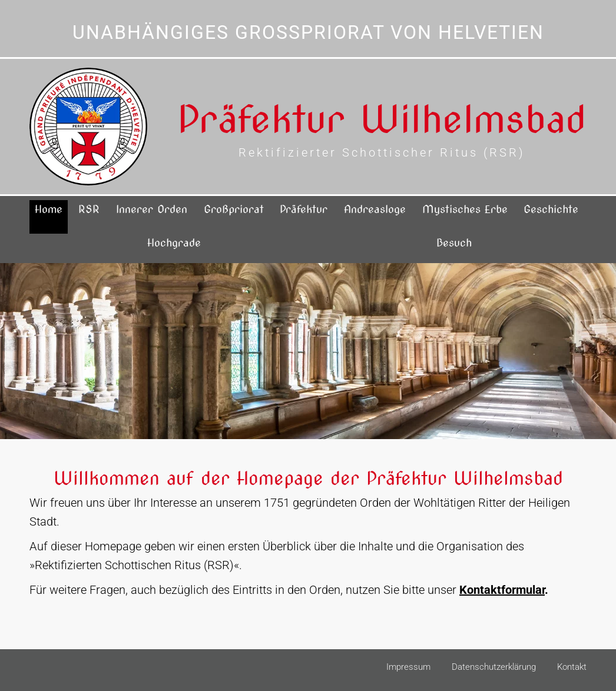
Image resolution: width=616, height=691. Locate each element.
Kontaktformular (502, 590)
